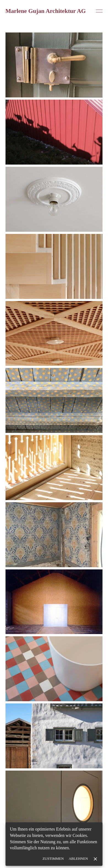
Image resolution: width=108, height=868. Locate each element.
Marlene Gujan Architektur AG (46, 11)
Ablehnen (78, 859)
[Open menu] (99, 11)
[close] (95, 859)
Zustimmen (53, 859)
